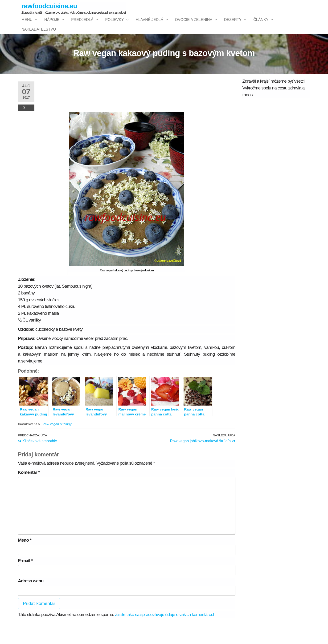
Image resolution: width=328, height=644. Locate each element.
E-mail (25, 579)
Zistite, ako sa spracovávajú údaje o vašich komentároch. (166, 633)
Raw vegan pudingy (57, 443)
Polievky (114, 24)
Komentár (29, 491)
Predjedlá (82, 24)
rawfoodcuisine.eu (49, 6)
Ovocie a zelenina (194, 24)
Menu (27, 24)
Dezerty (233, 24)
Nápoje (52, 24)
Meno (25, 559)
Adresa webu (31, 599)
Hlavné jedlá (150, 24)
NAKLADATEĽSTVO (39, 43)
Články (261, 24)
